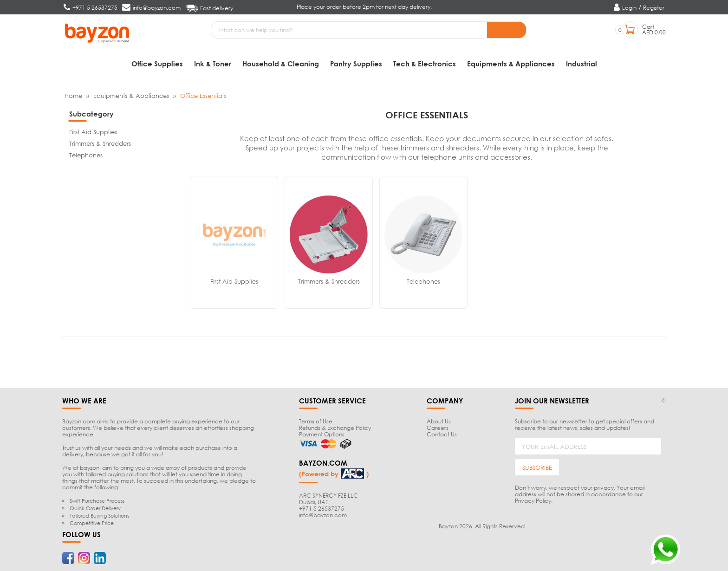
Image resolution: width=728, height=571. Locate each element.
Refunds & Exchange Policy (335, 428)
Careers (438, 428)
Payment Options (322, 434)
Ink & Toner (213, 64)
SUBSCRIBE (537, 467)
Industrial (582, 64)
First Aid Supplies (93, 132)
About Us (439, 421)
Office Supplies (157, 64)
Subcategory (91, 114)
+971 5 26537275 (322, 509)
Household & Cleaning (281, 64)
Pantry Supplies (356, 64)
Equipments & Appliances (511, 64)
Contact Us (442, 434)
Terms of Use (316, 421)
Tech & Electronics (425, 64)
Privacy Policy (533, 501)
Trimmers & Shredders (100, 143)
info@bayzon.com (323, 515)
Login (629, 8)
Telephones (86, 155)
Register (654, 8)
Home (73, 96)
